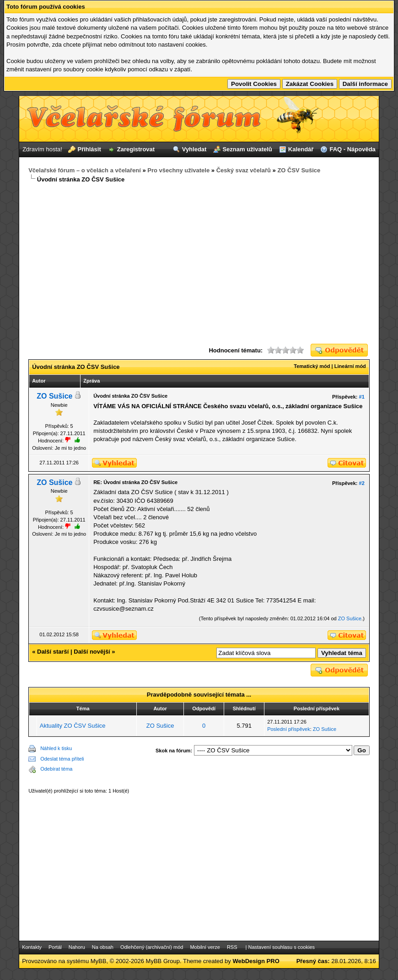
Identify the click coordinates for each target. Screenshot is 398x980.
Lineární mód (350, 366)
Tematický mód (312, 366)
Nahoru (77, 947)
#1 (362, 397)
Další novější (92, 652)
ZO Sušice (54, 396)
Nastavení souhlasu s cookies (281, 947)
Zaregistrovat (136, 149)
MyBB (99, 961)
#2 (362, 483)
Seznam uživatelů (247, 149)
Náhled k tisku (56, 748)
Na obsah (103, 947)
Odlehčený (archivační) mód (152, 947)
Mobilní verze (205, 947)
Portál (55, 947)
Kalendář (301, 149)
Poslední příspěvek (289, 729)
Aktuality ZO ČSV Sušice (73, 726)
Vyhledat (194, 149)
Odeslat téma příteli (62, 759)
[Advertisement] (199, 264)
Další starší (53, 652)
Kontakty (32, 947)
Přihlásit (89, 149)
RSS (232, 947)
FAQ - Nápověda (352, 149)
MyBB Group (163, 961)
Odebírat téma (56, 769)
